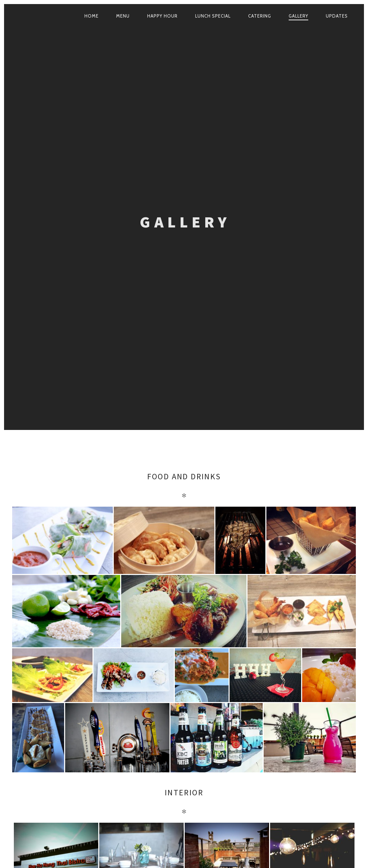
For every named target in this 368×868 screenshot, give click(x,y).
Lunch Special (213, 16)
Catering (260, 16)
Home (91, 16)
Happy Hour (162, 16)
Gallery (298, 16)
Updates (337, 16)
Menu (123, 16)
